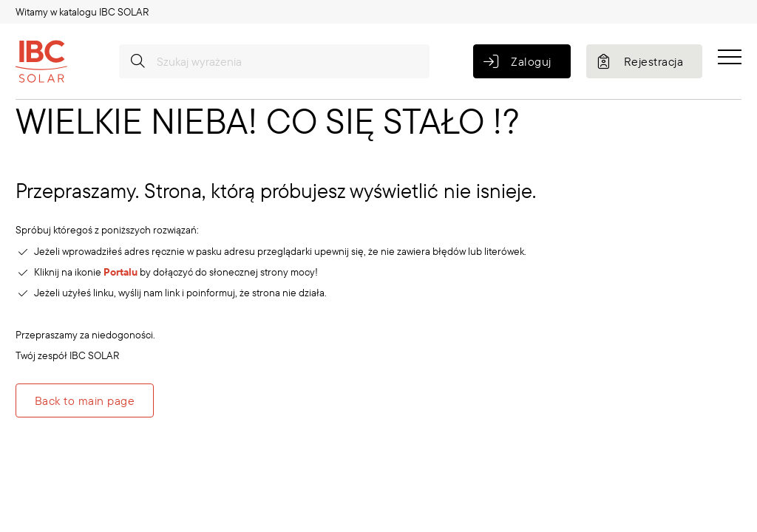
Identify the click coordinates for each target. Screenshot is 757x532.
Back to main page (85, 400)
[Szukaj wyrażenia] (274, 61)
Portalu (120, 272)
